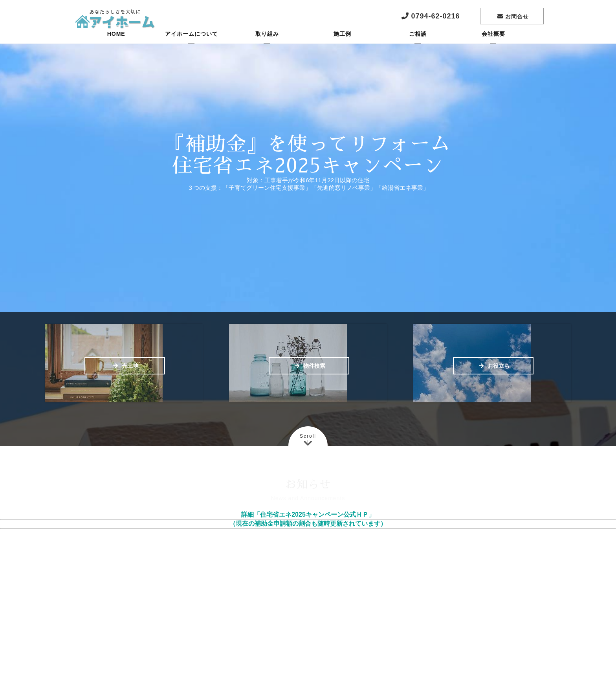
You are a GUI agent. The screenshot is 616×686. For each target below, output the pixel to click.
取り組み (267, 45)
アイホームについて (192, 45)
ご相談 (418, 45)
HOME (116, 45)
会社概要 (493, 45)
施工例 (342, 45)
